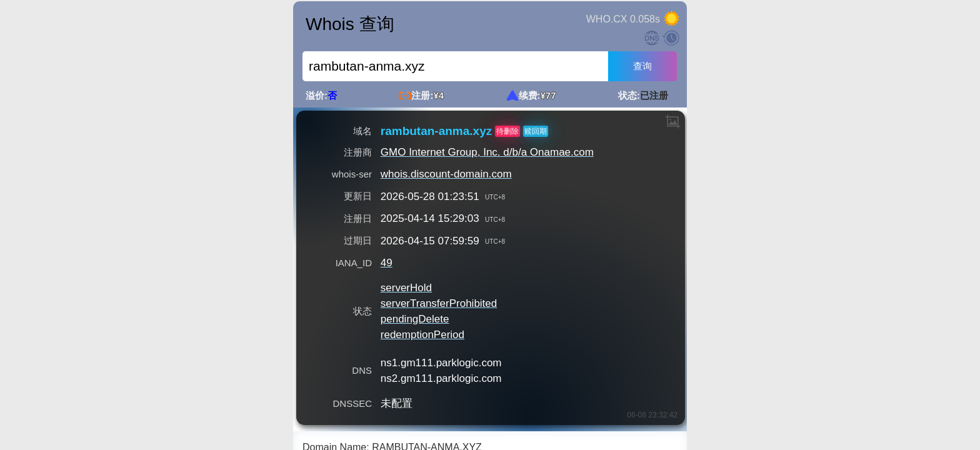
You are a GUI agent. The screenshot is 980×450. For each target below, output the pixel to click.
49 (387, 263)
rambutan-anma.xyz (436, 131)
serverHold (406, 288)
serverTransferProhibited (439, 303)
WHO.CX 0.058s (623, 19)
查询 (642, 66)
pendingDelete (415, 319)
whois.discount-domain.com (446, 174)
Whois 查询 (350, 24)
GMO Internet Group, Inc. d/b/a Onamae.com (487, 152)
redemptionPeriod (422, 335)
